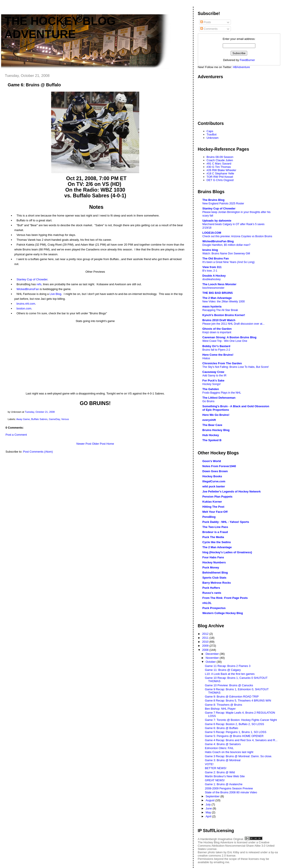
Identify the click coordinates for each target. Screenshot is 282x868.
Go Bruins (209, 401)
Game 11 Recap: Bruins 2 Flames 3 (228, 666)
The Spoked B (212, 440)
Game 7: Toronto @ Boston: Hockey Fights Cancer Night (241, 720)
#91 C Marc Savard (219, 164)
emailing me (221, 862)
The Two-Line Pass (215, 527)
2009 (206, 646)
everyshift (209, 420)
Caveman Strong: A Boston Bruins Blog (229, 337)
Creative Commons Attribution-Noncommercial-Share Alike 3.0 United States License (236, 846)
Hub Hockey (211, 435)
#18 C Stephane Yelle (220, 173)
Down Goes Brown (215, 471)
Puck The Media (213, 537)
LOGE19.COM (212, 233)
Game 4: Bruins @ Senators (223, 744)
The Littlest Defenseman (219, 398)
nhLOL (207, 603)
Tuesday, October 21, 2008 (40, 412)
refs (39, 284)
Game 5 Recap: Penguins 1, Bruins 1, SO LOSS (236, 732)
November (213, 658)
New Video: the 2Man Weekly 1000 (224, 302)
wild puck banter (214, 486)
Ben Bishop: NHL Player (220, 709)
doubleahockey (212, 279)
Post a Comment (16, 435)
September (213, 796)
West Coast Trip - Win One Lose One (225, 341)
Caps (210, 131)
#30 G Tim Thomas (219, 167)
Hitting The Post (213, 507)
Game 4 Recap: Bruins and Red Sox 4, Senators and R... (241, 740)
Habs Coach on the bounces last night (229, 752)
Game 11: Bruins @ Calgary (223, 670)
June (209, 808)
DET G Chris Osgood (220, 180)
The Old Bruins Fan (216, 258)
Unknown (213, 138)
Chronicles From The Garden (222, 363)
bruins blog (210, 250)
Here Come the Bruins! (218, 355)
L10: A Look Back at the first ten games (230, 674)
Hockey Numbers (214, 562)
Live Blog (55, 294)
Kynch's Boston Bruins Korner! (224, 315)
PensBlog (209, 517)
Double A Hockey (214, 276)
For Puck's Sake (213, 380)
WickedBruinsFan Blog (218, 241)
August (210, 800)
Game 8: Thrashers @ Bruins (224, 705)
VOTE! (209, 764)
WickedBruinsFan (28, 289)
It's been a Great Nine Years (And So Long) (229, 262)
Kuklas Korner (212, 502)
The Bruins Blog (213, 200)
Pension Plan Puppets (218, 497)
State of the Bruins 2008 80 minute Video (231, 792)
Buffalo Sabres (39, 419)
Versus (65, 419)
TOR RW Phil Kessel (220, 177)
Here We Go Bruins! (216, 415)
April (209, 816)
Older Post (99, 444)
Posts (206, 22)
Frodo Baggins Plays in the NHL (222, 393)
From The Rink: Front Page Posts (225, 598)
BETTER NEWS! (216, 768)
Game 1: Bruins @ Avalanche (224, 784)
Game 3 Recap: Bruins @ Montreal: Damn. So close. (238, 756)
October (211, 662)
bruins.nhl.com (26, 304)
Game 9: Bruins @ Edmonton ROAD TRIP (232, 697)
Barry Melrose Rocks (217, 583)
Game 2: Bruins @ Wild (220, 772)
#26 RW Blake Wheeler (222, 170)
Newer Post (84, 444)
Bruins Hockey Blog (216, 430)
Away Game (23, 419)
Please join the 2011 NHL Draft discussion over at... (234, 324)
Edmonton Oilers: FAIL (219, 748)
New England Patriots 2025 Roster (223, 204)
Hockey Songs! (212, 384)
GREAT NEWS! (215, 780)
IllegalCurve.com (214, 481)
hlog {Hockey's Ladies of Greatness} (227, 552)
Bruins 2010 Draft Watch (219, 320)
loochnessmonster (213, 288)
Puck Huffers (211, 588)
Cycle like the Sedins (217, 542)
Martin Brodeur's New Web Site (225, 776)
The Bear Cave (212, 425)
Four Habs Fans (213, 557)
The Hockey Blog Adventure (216, 842)
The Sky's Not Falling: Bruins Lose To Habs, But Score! (236, 367)
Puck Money (211, 567)
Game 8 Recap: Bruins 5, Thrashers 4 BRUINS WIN (238, 701)
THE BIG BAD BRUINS (218, 293)
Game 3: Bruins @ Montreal (223, 760)
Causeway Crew (213, 372)
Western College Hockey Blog (223, 613)
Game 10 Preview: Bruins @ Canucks (229, 685)
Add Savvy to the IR (214, 376)
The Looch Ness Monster (220, 284)
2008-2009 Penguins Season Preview (229, 788)
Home (110, 444)
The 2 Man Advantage (217, 298)
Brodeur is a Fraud (215, 532)
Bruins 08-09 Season (220, 157)
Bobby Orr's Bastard (216, 346)
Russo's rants (212, 593)
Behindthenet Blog (215, 573)
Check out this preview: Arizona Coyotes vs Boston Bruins (237, 236)
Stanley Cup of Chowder (32, 279)
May (209, 812)
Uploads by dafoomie (217, 221)
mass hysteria (212, 306)
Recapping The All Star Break (220, 310)
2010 (206, 642)
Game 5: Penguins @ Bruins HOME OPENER (234, 736)
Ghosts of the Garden (217, 329)
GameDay (54, 419)
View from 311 (212, 267)
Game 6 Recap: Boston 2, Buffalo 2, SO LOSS (235, 724)
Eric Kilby (233, 852)
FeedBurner (247, 60)
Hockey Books (212, 476)
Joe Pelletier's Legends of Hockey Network (232, 491)
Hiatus (206, 358)
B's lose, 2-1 (210, 271)
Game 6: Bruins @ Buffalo (34, 85)
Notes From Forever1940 (219, 466)
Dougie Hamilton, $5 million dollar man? (226, 245)
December (213, 654)
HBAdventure (241, 67)
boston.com (24, 308)
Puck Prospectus (214, 608)
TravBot (212, 134)
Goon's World (212, 461)
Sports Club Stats (214, 578)
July (209, 804)
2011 (206, 638)
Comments (209, 29)
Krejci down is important (217, 332)
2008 (206, 650)
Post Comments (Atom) (38, 452)
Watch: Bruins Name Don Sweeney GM (226, 254)
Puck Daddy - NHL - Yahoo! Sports (226, 522)
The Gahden (211, 389)
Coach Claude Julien (220, 160)
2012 (206, 634)
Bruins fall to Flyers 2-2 (216, 350)
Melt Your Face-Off (215, 512)
